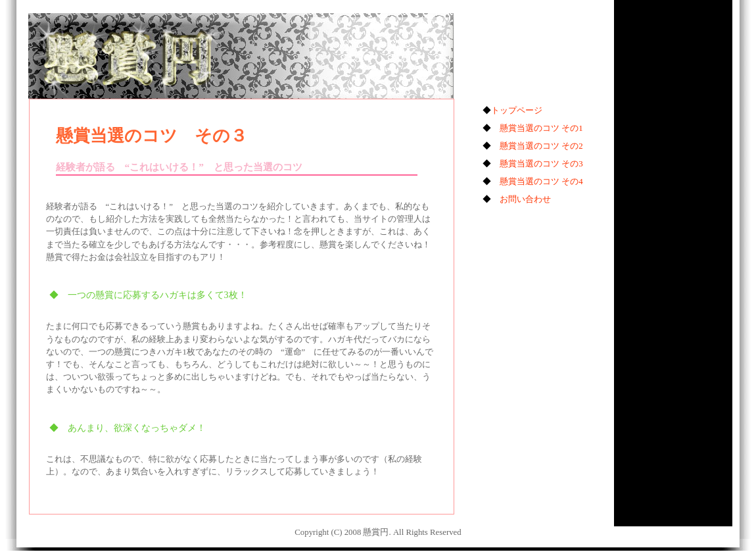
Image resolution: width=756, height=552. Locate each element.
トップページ (517, 111)
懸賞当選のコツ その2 (541, 146)
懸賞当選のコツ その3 (541, 164)
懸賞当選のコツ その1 (541, 128)
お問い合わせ (525, 199)
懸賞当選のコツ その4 (541, 182)
